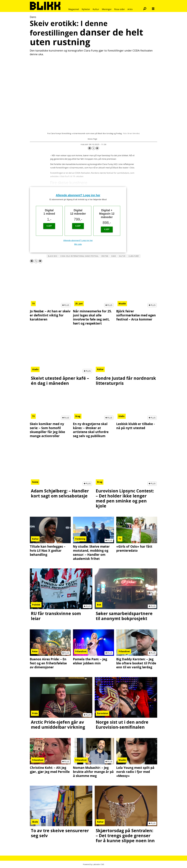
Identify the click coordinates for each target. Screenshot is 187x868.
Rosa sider (120, 9)
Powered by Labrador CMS (93, 864)
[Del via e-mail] (97, 148)
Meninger (107, 9)
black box (53, 256)
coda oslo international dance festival (79, 256)
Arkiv (130, 9)
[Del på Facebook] (90, 148)
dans (114, 256)
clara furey (134, 256)
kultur (122, 256)
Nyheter (86, 9)
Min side (78, 244)
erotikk (105, 256)
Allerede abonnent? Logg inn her (78, 195)
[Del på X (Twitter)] (93, 148)
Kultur (96, 9)
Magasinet (74, 9)
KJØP (49, 226)
